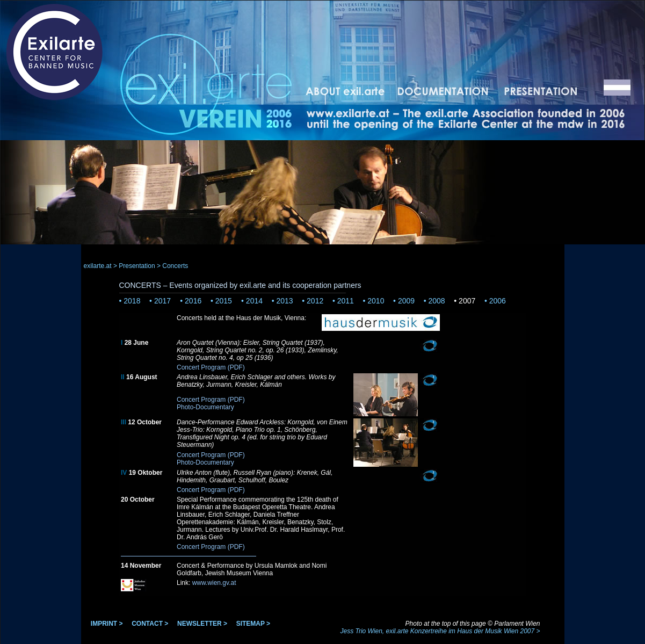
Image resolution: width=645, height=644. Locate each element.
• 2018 (130, 301)
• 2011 (343, 301)
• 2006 (495, 301)
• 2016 (191, 301)
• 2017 (161, 301)
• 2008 (434, 301)
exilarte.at (98, 266)
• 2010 (374, 301)
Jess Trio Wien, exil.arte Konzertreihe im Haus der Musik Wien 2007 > (440, 631)
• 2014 (252, 301)
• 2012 (313, 301)
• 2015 (222, 301)
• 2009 (404, 301)
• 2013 (282, 301)
